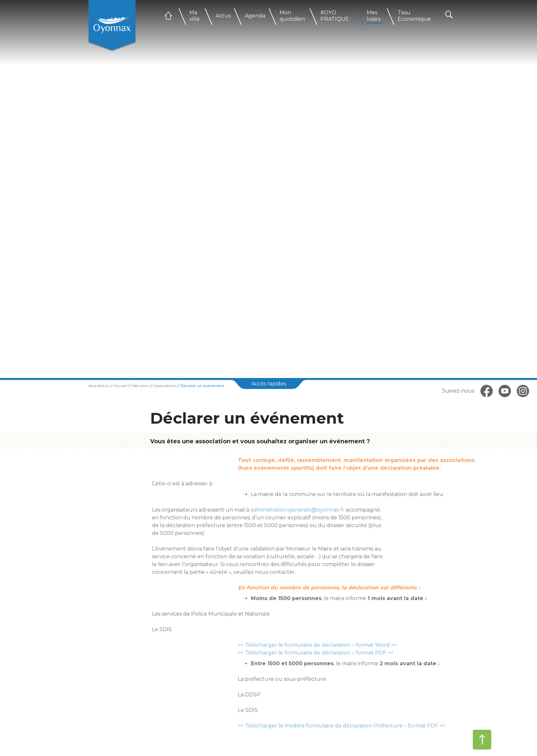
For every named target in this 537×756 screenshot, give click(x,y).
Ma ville (195, 16)
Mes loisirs (374, 16)
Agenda (255, 16)
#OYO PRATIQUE (335, 16)
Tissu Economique (414, 16)
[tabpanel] (268, 189)
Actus (223, 16)
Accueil (111, 386)
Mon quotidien (292, 16)
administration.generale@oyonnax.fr (301, 510)
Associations (156, 386)
